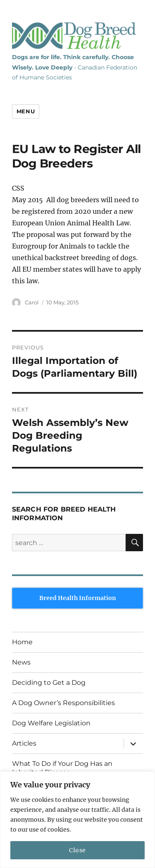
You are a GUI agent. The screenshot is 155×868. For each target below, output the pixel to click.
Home (22, 642)
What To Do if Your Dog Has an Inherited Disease (62, 768)
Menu (26, 111)
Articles (24, 743)
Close (77, 850)
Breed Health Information (78, 598)
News (21, 662)
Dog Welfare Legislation (51, 723)
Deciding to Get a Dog (49, 683)
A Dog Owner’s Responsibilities (63, 703)
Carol (32, 302)
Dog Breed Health (74, 36)
